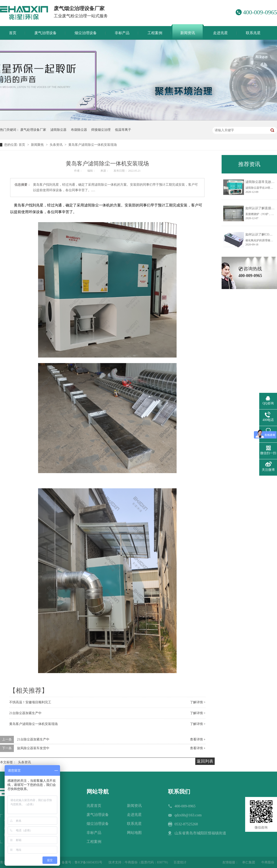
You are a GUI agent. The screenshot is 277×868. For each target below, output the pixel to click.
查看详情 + (198, 739)
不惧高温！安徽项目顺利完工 (30, 702)
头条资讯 (57, 145)
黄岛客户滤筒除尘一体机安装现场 (93, 145)
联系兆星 (134, 824)
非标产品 (94, 833)
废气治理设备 (98, 815)
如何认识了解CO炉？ (260, 234)
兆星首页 (94, 806)
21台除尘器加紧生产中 (25, 713)
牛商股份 (268, 862)
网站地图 (134, 833)
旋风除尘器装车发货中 (33, 748)
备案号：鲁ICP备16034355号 (82, 862)
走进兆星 (134, 815)
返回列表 (205, 761)
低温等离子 (123, 130)
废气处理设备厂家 (33, 130)
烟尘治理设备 (98, 824)
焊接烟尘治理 (101, 130)
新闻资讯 (134, 806)
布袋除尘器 (79, 130)
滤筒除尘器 (58, 130)
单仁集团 (249, 862)
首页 (22, 145)
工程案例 (94, 842)
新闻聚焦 (38, 145)
